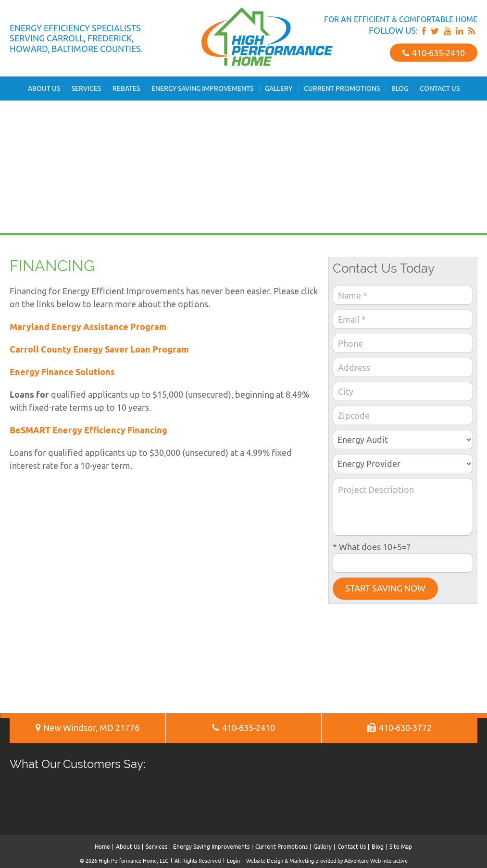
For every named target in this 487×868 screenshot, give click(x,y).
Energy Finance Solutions (62, 372)
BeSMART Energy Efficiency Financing (88, 430)
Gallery (279, 88)
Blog (400, 88)
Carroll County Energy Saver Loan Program (99, 349)
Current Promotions (342, 88)
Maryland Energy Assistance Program (88, 327)
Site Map (401, 847)
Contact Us (440, 88)
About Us (44, 88)
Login (233, 861)
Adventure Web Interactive (376, 861)
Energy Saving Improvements (202, 88)
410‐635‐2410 (434, 53)
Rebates (126, 88)
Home (102, 847)
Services (86, 88)
